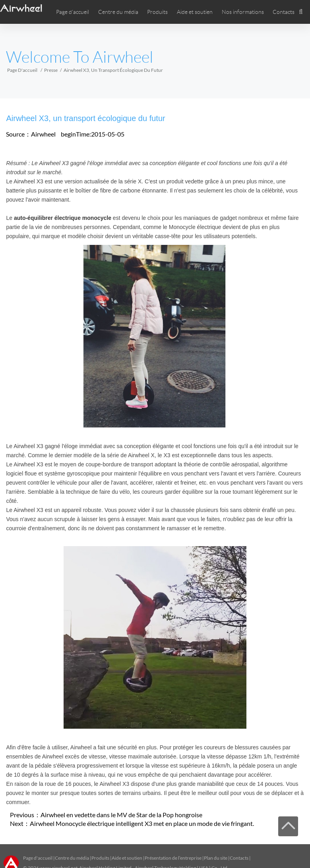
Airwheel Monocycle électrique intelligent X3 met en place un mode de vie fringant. (142, 823)
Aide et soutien (195, 12)
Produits (157, 12)
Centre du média (72, 858)
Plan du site (216, 858)
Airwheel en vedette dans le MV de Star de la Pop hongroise (121, 815)
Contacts (284, 12)
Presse (51, 70)
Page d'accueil (73, 12)
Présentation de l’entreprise (173, 858)
